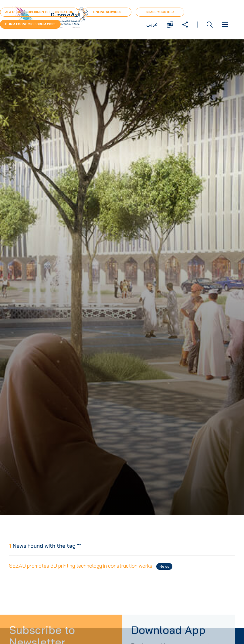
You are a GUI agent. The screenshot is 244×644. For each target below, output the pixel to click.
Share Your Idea (160, 12)
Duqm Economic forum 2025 (30, 24)
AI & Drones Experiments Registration (39, 12)
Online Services (107, 12)
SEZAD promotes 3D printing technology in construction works (91, 566)
